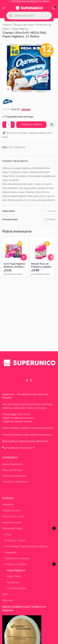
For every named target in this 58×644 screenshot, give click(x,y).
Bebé (5, 594)
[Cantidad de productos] (9, 125)
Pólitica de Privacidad (14, 476)
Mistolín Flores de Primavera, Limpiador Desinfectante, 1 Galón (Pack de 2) (43, 265)
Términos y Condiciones (15, 482)
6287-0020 (24, 414)
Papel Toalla (14, 576)
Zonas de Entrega (12, 470)
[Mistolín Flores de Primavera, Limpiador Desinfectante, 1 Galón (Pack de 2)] (43, 250)
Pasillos (7, 25)
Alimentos (8, 505)
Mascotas (8, 600)
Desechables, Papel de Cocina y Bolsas (26, 546)
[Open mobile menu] (4, 8)
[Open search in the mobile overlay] (29, 16)
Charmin (51, 211)
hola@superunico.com (22, 418)
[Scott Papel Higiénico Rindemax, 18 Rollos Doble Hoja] (15, 250)
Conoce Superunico (12, 464)
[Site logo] (29, 8)
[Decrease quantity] (4, 125)
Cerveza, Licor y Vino (13, 516)
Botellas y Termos (15, 540)
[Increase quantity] (13, 125)
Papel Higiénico (20, 29)
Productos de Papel (16, 564)
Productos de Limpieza (17, 558)
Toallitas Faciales (17, 588)
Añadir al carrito (31, 125)
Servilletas (13, 582)
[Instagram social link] (31, 380)
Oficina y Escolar (11, 510)
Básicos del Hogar (24, 25)
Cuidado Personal (12, 522)
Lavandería (10, 552)
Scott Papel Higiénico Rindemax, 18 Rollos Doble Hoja (14, 265)
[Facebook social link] (27, 380)
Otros (8, 535)
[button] (24, 257)
